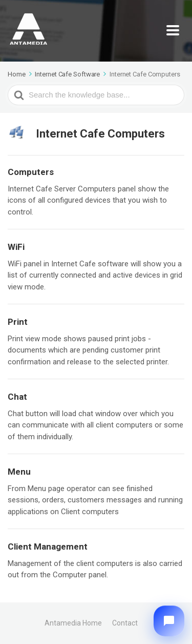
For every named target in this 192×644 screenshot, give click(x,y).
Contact (125, 623)
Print (18, 322)
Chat (17, 397)
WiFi (16, 247)
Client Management (48, 547)
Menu (19, 472)
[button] (169, 621)
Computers (31, 172)
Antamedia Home (73, 623)
